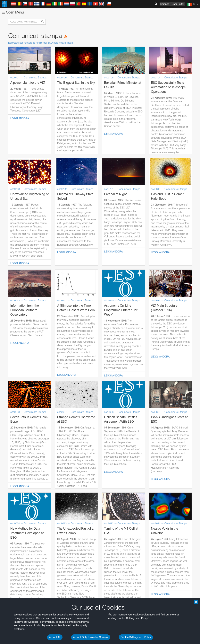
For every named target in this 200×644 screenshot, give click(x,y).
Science (165, 4)
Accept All (55, 637)
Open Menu (13, 12)
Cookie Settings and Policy (136, 637)
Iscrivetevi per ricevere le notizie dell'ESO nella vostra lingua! (41, 43)
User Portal (178, 4)
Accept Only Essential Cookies (91, 637)
